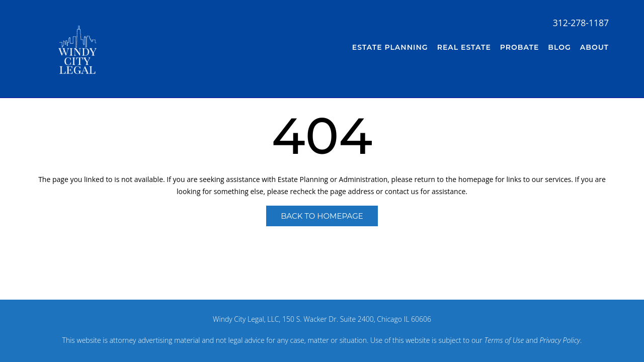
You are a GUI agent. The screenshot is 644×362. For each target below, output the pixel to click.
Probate (520, 47)
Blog (559, 47)
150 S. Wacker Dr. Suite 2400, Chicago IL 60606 (357, 319)
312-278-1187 (581, 23)
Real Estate (464, 47)
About (594, 47)
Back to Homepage (322, 216)
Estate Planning (390, 47)
